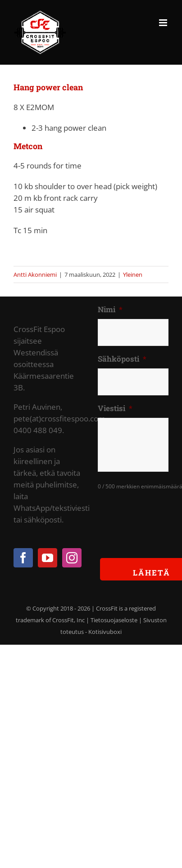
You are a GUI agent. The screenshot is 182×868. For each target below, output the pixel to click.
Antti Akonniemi (35, 275)
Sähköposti (122, 359)
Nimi (110, 310)
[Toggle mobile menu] (164, 23)
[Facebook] (23, 558)
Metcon (28, 146)
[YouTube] (48, 558)
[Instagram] (72, 558)
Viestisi (115, 408)
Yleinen (133, 275)
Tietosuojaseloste (114, 620)
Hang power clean (48, 87)
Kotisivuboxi (105, 632)
